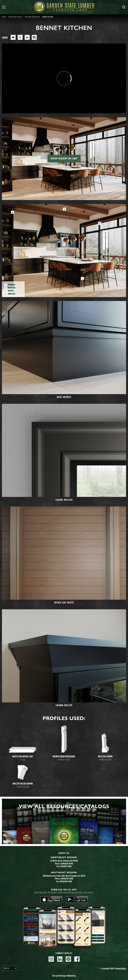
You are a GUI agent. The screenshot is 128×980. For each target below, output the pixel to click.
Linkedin (60, 959)
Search (124, 7)
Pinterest (68, 959)
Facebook (77, 959)
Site (64, 976)
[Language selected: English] (10, 968)
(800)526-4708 (67, 864)
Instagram (51, 959)
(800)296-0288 (67, 878)
